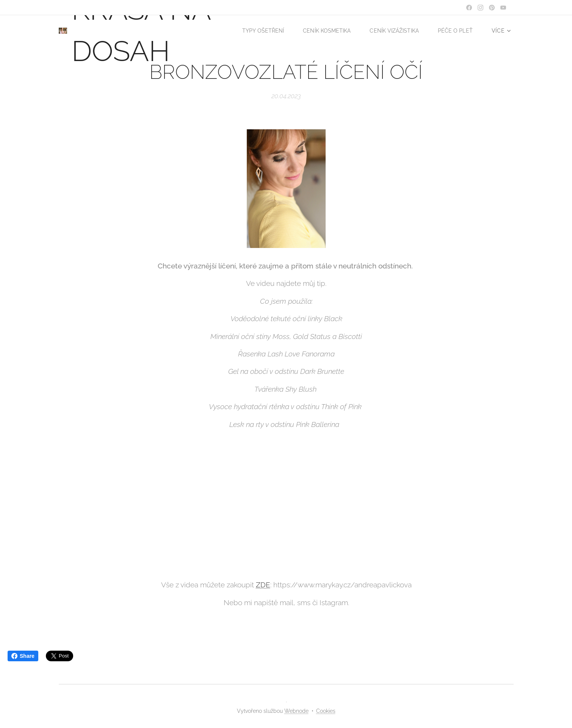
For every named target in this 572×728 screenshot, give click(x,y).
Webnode (296, 711)
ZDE (263, 585)
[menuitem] (312, 31)
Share (23, 656)
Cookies (326, 711)
